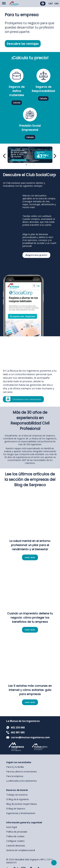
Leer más (30, 557)
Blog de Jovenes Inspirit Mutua (21, 804)
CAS (57, 3)
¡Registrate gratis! (36, 255)
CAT (51, 3)
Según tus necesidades (19, 762)
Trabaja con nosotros (17, 795)
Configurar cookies (15, 841)
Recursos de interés (17, 790)
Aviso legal (11, 827)
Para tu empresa (15, 776)
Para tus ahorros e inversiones (21, 771)
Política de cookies (15, 836)
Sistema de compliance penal (21, 850)
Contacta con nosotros (27, 399)
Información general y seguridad (24, 822)
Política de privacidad (17, 832)
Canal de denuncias (16, 845)
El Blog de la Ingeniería (17, 799)
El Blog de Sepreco (16, 808)
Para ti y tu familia (15, 767)
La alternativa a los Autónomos (21, 781)
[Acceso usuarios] (43, 4)
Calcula (17, 103)
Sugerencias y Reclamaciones (21, 813)
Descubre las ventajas (23, 44)
